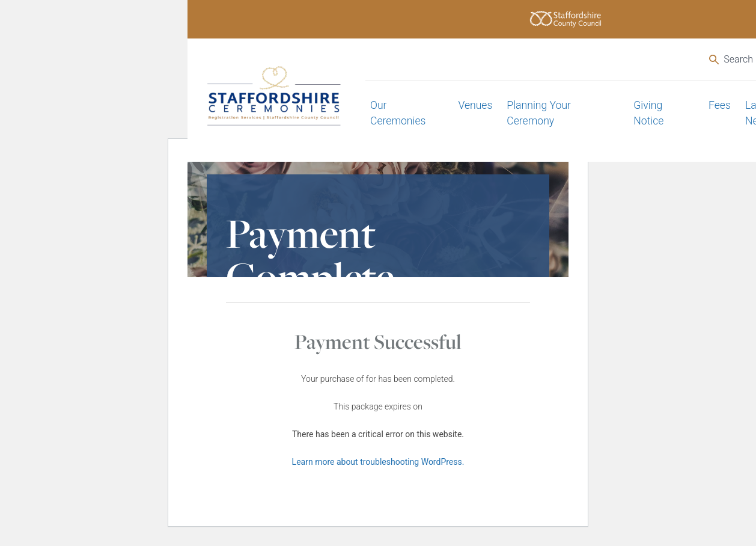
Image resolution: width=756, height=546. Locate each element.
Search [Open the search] (731, 59)
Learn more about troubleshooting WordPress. (378, 462)
